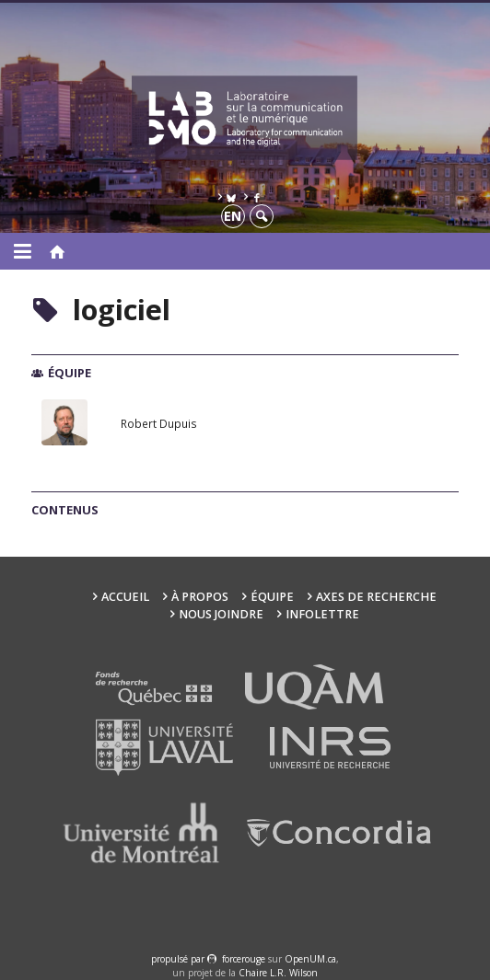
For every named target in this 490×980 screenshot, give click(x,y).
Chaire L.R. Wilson (278, 973)
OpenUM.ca (310, 959)
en (233, 216)
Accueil (125, 597)
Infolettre (322, 614)
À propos (200, 597)
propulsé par (179, 959)
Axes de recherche (376, 597)
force (244, 959)
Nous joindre (221, 614)
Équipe (272, 597)
